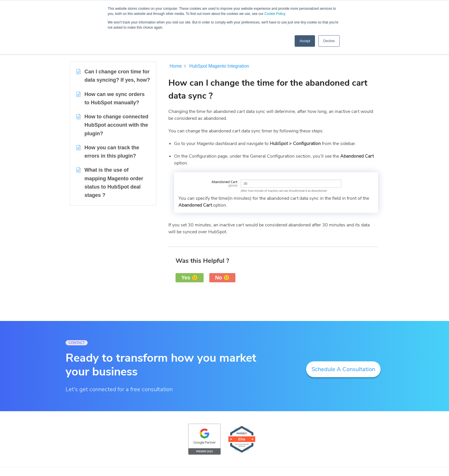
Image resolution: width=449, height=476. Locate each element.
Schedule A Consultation (343, 369)
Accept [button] (305, 41)
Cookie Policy (275, 14)
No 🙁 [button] (222, 278)
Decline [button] (329, 41)
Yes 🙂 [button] (190, 278)
